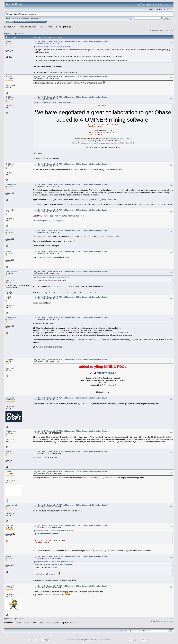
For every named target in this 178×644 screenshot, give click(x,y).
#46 (171, 211)
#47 (171, 231)
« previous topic (157, 31)
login (26, 14)
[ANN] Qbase (69, 27)
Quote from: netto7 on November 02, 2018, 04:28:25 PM (54, 564)
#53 (171, 399)
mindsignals (11, 184)
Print (170, 33)
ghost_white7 (11, 505)
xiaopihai (9, 360)
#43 (171, 98)
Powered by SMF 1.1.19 (76, 640)
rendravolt (10, 398)
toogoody (10, 210)
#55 (171, 453)
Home (11, 22)
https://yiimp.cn (106, 373)
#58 (171, 526)
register (33, 14)
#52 (171, 361)
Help (17, 22)
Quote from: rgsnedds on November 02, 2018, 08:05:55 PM (53, 531)
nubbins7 (10, 586)
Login (29, 22)
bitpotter (9, 525)
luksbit (8, 472)
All (23, 34)
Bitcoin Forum (10, 27)
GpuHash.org (56, 286)
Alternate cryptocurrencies (28, 27)
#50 (171, 298)
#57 (171, 506)
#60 (171, 587)
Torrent (37, 18)
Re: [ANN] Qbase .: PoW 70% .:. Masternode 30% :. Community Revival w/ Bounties (73, 41)
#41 (171, 42)
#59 (171, 557)
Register (36, 22)
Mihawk (9, 77)
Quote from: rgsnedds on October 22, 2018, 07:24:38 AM (52, 47)
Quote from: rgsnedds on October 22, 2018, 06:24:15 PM (52, 102)
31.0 (32, 18)
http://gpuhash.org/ (49, 257)
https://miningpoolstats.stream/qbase (48, 221)
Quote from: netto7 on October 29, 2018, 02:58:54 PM (51, 277)
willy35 (9, 230)
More (43, 22)
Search (23, 22)
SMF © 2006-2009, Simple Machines (98, 640)
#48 (171, 252)
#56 (171, 473)
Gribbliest (10, 97)
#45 (171, 185)
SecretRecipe (11, 272)
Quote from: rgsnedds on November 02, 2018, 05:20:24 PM (53, 562)
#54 (171, 432)
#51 (171, 318)
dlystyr (9, 41)
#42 (171, 78)
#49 (171, 273)
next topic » (168, 31)
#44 (171, 165)
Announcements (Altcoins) (51, 27)
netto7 (8, 251)
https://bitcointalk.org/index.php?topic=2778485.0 (115, 139)
